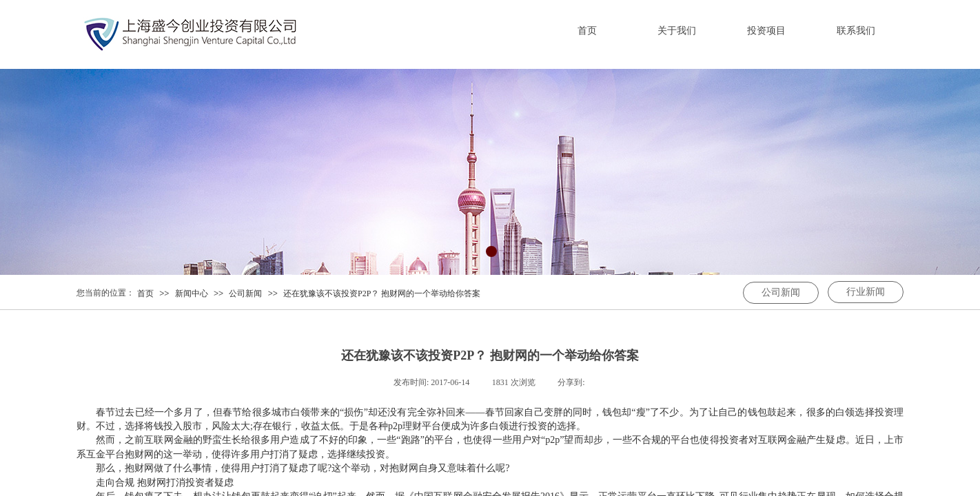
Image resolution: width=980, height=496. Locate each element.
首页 (587, 31)
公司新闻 (245, 293)
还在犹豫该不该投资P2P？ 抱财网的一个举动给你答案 (382, 293)
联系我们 (856, 31)
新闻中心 (192, 293)
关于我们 (677, 31)
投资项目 (766, 31)
